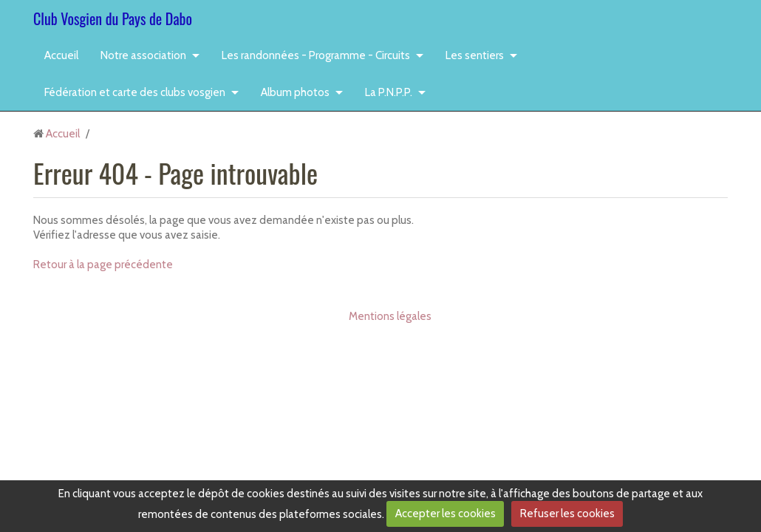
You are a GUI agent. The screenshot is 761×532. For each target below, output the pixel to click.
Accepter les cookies (446, 514)
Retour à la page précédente (103, 265)
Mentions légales (390, 316)
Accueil (61, 55)
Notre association (143, 55)
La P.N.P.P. (389, 92)
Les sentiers (475, 55)
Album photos (295, 92)
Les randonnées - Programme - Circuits (316, 55)
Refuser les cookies (567, 514)
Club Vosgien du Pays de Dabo (113, 18)
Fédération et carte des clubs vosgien (135, 92)
